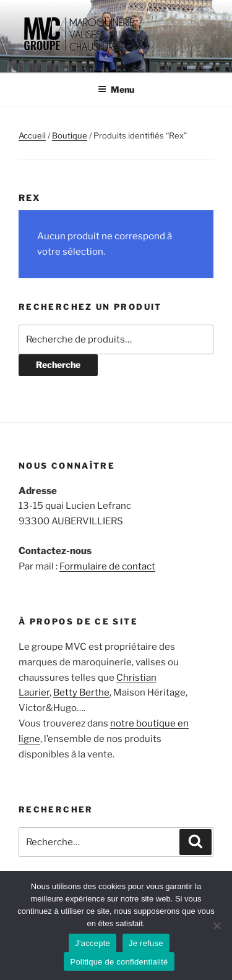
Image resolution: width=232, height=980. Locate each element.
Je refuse (146, 943)
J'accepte (92, 943)
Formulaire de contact (107, 566)
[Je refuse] (217, 926)
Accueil (32, 135)
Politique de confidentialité (119, 962)
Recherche (58, 364)
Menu (116, 89)
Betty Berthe (81, 692)
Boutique (70, 135)
